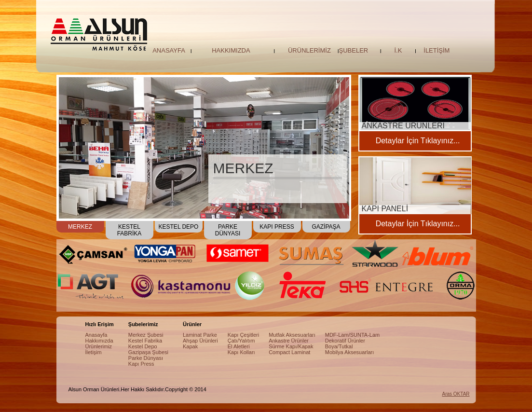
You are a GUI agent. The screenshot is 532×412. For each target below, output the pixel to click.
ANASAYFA (169, 50)
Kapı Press (141, 364)
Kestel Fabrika (145, 341)
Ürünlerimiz (99, 346)
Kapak (190, 346)
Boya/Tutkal (339, 346)
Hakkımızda (99, 341)
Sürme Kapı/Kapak (291, 346)
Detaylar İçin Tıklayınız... (418, 141)
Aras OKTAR (456, 394)
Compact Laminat (289, 352)
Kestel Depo (143, 346)
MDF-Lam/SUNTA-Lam (352, 335)
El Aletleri (239, 346)
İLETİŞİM (437, 50)
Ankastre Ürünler (289, 341)
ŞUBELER (354, 50)
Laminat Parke (200, 335)
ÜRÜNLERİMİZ (309, 50)
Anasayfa (96, 335)
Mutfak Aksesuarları (292, 335)
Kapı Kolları (241, 352)
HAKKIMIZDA (231, 50)
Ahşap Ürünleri (200, 341)
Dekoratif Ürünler (345, 341)
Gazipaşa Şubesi (148, 352)
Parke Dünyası (146, 358)
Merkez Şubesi (146, 335)
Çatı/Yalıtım (241, 341)
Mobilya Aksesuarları (350, 352)
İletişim (94, 352)
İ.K (398, 50)
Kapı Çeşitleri (243, 335)
